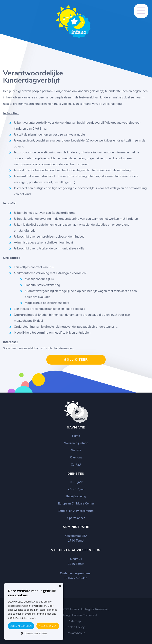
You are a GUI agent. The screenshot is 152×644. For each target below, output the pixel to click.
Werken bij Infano (76, 443)
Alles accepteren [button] (21, 626)
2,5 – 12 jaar (76, 489)
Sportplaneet (76, 518)
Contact (76, 465)
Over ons (76, 457)
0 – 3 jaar (76, 482)
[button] (34, 633)
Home (76, 436)
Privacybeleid (76, 633)
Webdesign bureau (69, 615)
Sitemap (75, 621)
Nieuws (76, 450)
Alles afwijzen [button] (48, 626)
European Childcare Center (76, 503)
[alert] (34, 611)
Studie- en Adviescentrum (76, 511)
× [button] (60, 586)
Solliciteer (76, 360)
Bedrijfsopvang (76, 496)
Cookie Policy (75, 627)
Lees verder (31, 618)
